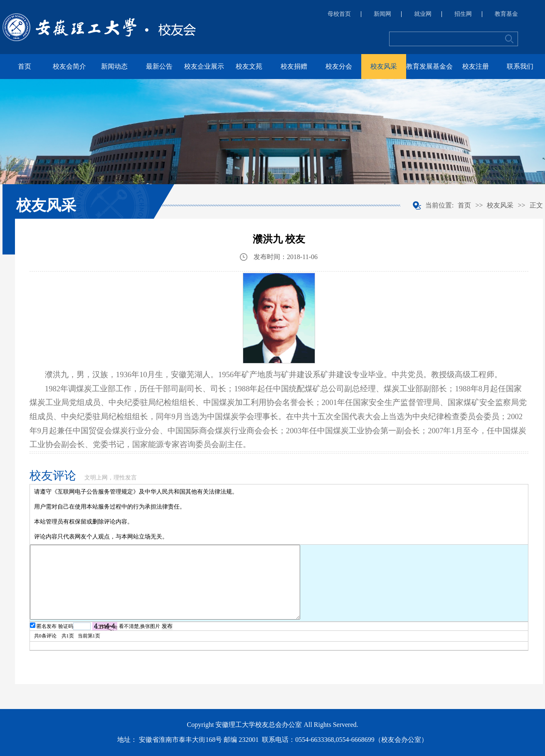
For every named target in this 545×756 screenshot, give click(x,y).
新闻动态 (114, 66)
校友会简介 (69, 66)
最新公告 (159, 66)
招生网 (463, 14)
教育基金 (506, 14)
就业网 (423, 14)
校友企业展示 (204, 66)
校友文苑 (249, 66)
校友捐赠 (294, 66)
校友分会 (339, 66)
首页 (25, 66)
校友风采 (384, 66)
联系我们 (520, 66)
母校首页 (339, 14)
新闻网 (382, 14)
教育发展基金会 (429, 66)
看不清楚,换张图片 (139, 626)
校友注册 (476, 66)
